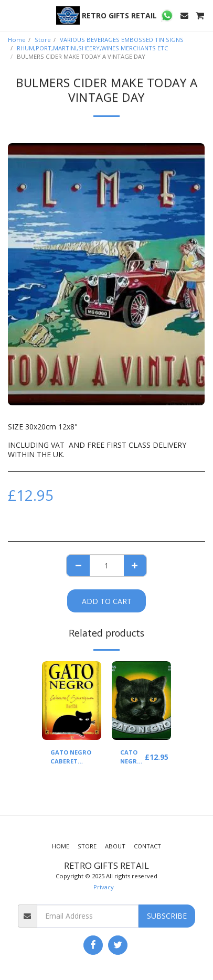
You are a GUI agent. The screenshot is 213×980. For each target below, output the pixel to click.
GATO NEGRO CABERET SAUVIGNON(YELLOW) (83, 757)
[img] (72, 701)
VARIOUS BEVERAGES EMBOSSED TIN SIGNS (122, 40)
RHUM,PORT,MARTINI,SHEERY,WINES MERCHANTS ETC (92, 48)
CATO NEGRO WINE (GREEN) (132, 757)
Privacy (104, 887)
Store (43, 40)
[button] (12, 15)
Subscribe (167, 916)
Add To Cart (107, 601)
